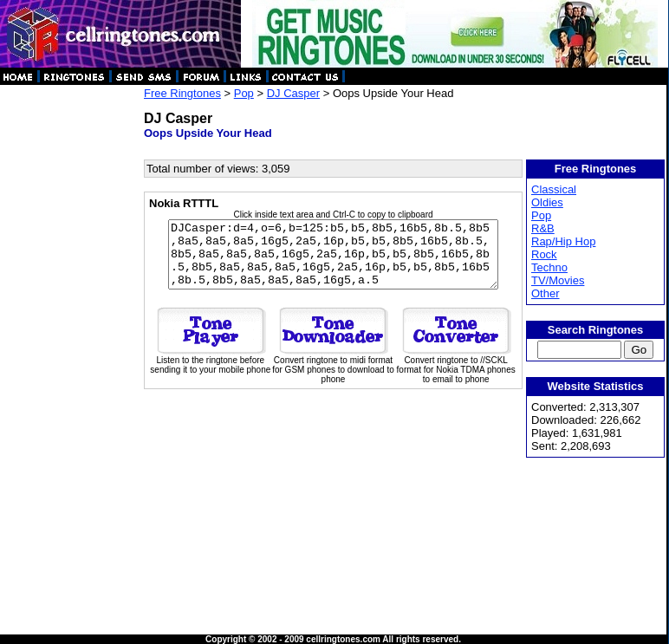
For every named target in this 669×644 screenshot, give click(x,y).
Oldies (548, 202)
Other (546, 293)
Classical (555, 189)
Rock (545, 254)
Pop (244, 93)
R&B (544, 228)
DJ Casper (293, 93)
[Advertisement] (71, 347)
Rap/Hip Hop (564, 241)
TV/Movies (559, 280)
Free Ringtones (182, 93)
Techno (550, 267)
